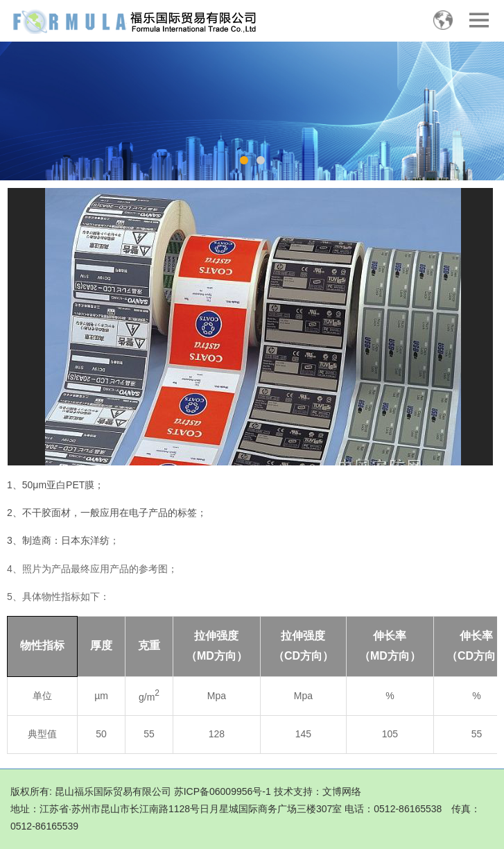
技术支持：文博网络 (318, 791)
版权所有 (30, 791)
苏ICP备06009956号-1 (223, 791)
